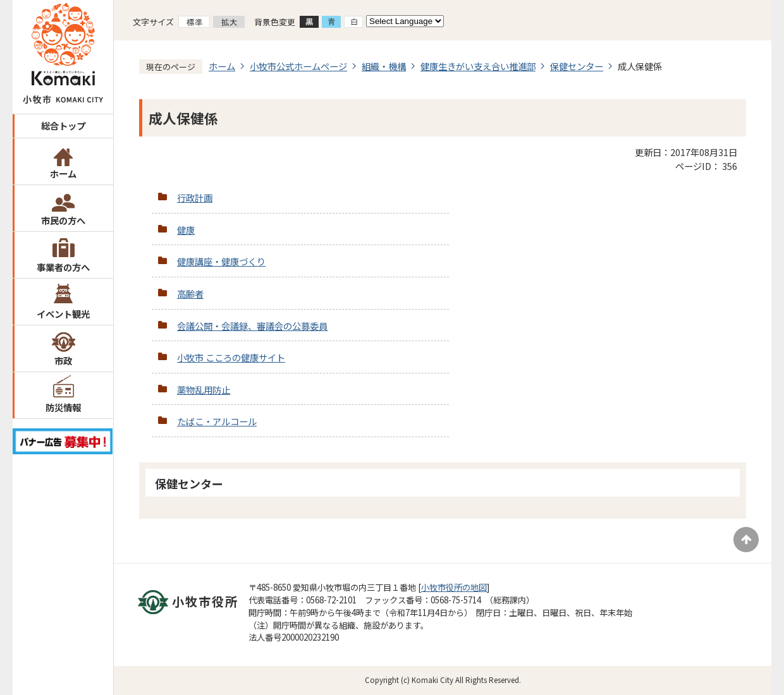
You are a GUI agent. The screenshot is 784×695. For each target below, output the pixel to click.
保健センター (577, 66)
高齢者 (190, 293)
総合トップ (63, 125)
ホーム (63, 173)
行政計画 (195, 197)
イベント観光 (63, 314)
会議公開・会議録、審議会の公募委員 (252, 326)
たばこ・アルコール (217, 421)
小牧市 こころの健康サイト (231, 357)
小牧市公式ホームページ (298, 66)
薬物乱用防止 (204, 390)
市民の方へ (63, 220)
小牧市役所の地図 (454, 587)
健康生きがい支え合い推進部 (478, 66)
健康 (186, 230)
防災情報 (63, 407)
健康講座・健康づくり (221, 261)
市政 (63, 360)
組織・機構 (384, 66)
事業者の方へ (63, 267)
